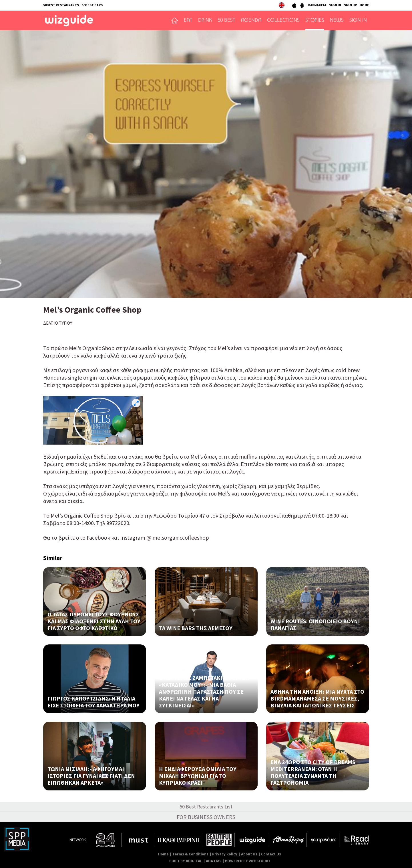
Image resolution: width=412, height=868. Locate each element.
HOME (364, 5)
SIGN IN (335, 5)
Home (163, 854)
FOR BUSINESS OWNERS (206, 817)
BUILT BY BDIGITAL (186, 861)
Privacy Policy (225, 854)
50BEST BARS (92, 5)
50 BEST (226, 21)
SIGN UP (350, 5)
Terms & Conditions (190, 854)
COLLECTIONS (283, 21)
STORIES (315, 21)
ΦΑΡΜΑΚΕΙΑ (317, 5)
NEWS (337, 21)
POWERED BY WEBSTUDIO (247, 861)
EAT (188, 21)
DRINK (205, 21)
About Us (249, 854)
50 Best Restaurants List (206, 807)
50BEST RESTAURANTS (61, 5)
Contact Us (271, 854)
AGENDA (251, 21)
